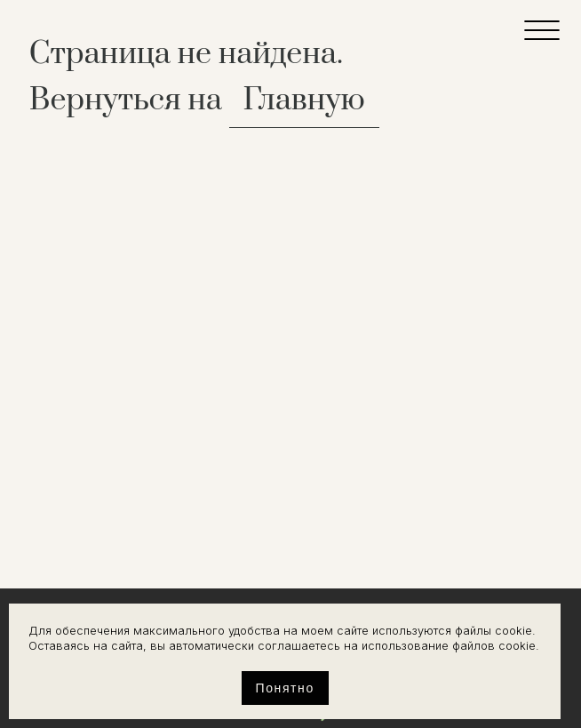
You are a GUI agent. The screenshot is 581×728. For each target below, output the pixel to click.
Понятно (285, 688)
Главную (304, 100)
